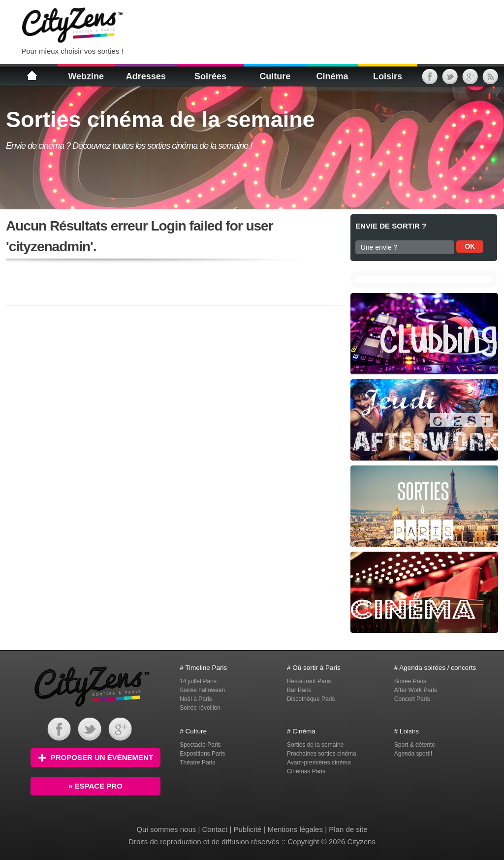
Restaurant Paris (309, 681)
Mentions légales (295, 829)
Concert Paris (412, 699)
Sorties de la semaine (315, 745)
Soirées (210, 76)
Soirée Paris (410, 681)
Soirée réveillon (200, 708)
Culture (275, 76)
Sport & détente (415, 745)
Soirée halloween (202, 690)
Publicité (247, 829)
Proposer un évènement (95, 757)
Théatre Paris (197, 762)
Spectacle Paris (200, 745)
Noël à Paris (196, 699)
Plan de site (348, 829)
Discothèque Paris (311, 699)
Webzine (86, 76)
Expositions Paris (202, 754)
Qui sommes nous (167, 829)
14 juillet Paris (198, 681)
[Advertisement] (254, 25)
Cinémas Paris (306, 771)
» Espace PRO (95, 786)
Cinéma (332, 76)
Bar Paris (299, 690)
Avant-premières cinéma (319, 762)
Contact (215, 829)
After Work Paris (416, 690)
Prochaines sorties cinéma (322, 754)
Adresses (146, 76)
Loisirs (388, 76)
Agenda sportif (413, 754)
